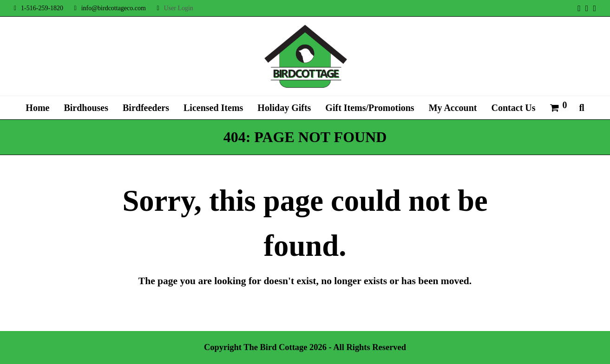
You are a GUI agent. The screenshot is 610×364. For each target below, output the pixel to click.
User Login (178, 8)
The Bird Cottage (275, 347)
